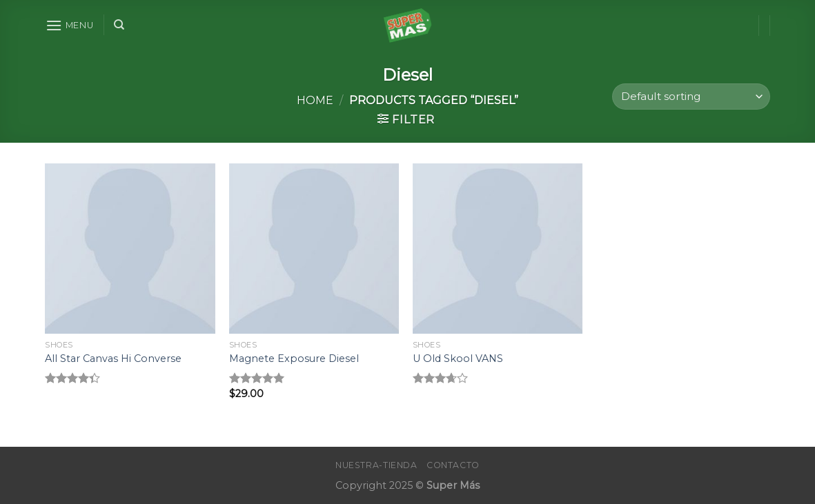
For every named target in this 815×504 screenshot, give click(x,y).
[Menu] (70, 25)
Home (315, 100)
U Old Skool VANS (458, 359)
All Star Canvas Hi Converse (113, 359)
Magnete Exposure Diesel (294, 359)
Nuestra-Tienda (376, 465)
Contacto (453, 465)
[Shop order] (691, 97)
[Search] (119, 25)
